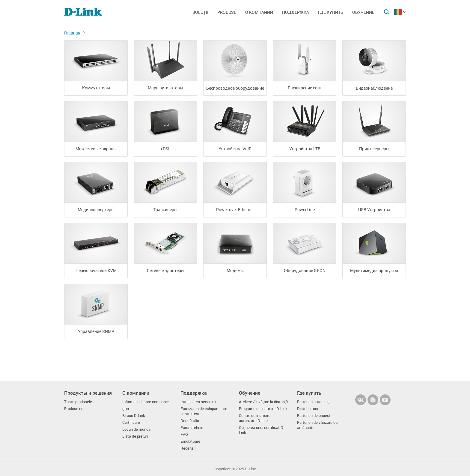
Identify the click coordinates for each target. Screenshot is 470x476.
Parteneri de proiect (314, 416)
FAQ (184, 434)
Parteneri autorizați (313, 402)
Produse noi (74, 409)
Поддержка (296, 12)
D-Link (250, 469)
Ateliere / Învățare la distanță (263, 402)
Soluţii (200, 12)
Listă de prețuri (135, 436)
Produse (227, 12)
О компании (259, 12)
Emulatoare (190, 441)
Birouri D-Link (134, 416)
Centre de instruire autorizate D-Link (255, 418)
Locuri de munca (136, 429)
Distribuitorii (308, 409)
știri (125, 409)
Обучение (363, 12)
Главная (72, 33)
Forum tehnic (192, 428)
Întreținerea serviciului (199, 402)
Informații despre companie (146, 402)
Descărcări (190, 421)
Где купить (331, 12)
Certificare (131, 422)
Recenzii (188, 448)
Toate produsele (78, 402)
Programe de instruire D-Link (263, 409)
